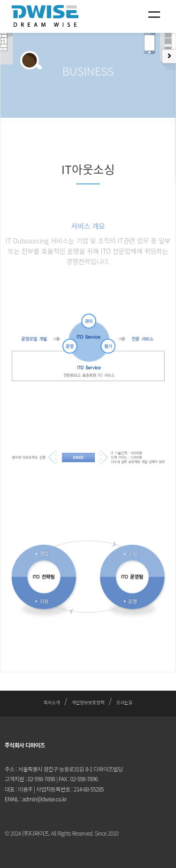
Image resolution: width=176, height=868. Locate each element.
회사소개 (52, 702)
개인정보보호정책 (88, 702)
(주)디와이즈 (35, 833)
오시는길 (124, 702)
